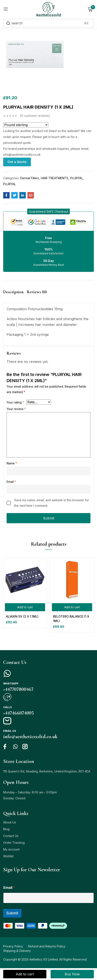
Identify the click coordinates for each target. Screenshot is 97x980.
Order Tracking (14, 843)
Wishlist (8, 856)
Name (12, 463)
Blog (6, 829)
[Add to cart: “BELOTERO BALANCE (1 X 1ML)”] (72, 607)
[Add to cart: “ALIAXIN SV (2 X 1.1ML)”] (25, 607)
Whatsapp (11, 683)
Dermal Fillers (30, 178)
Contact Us (11, 836)
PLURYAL (76, 178)
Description (13, 292)
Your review (16, 409)
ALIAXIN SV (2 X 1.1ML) (22, 616)
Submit (12, 913)
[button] (48, 211)
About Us (10, 822)
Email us (10, 731)
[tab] (15, 295)
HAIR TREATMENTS (55, 178)
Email (11, 482)
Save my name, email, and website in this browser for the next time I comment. (52, 503)
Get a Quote (17, 162)
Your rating (15, 402)
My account (11, 849)
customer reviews (35, 116)
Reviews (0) (37, 292)
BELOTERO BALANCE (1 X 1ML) (71, 619)
